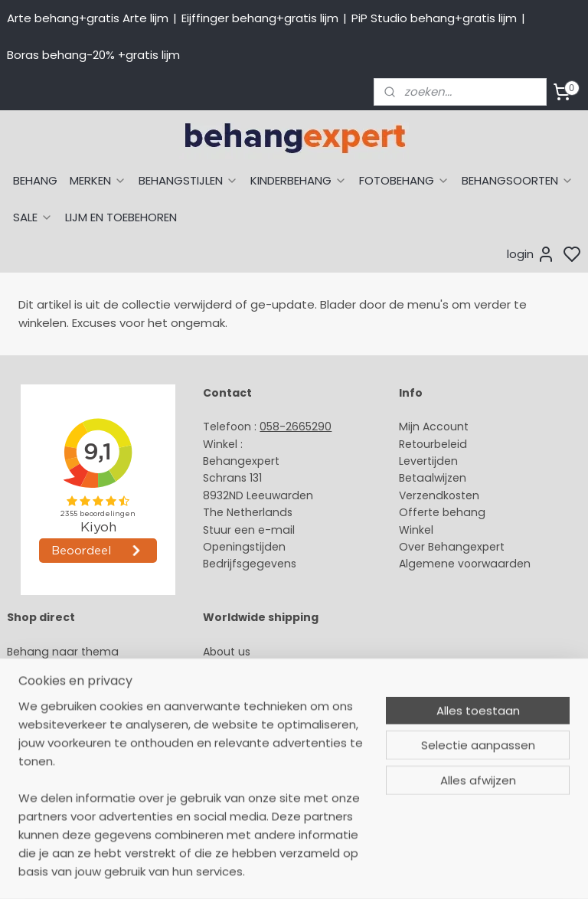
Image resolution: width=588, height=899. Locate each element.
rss (439, 871)
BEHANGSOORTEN (518, 180)
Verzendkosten (439, 495)
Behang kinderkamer (64, 737)
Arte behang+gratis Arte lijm (88, 18)
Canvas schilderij (53, 806)
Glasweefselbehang (61, 772)
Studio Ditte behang (62, 703)
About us (227, 652)
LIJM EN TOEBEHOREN (121, 217)
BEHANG (35, 180)
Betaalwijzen (433, 478)
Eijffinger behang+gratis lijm (260, 18)
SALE (33, 217)
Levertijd (421, 461)
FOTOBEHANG (404, 180)
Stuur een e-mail (250, 530)
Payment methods (254, 669)
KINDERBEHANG (299, 180)
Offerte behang (442, 512)
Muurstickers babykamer (73, 754)
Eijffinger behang (53, 686)
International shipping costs (278, 686)
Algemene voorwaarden (465, 564)
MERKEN (98, 180)
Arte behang (41, 669)
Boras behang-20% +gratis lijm (93, 55)
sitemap (407, 871)
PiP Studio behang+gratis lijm (434, 18)
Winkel (416, 530)
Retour (416, 444)
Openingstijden (244, 547)
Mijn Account (434, 427)
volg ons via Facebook (286, 721)
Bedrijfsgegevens (250, 564)
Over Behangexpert (452, 547)
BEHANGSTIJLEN (188, 180)
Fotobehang (40, 789)
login (531, 254)
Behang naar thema (63, 652)
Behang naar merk (58, 721)
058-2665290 (296, 427)
